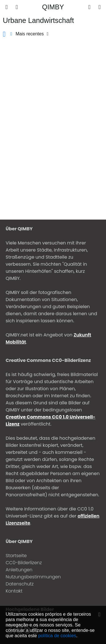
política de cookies (57, 636)
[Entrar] (99, 7)
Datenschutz (20, 584)
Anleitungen (19, 570)
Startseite (16, 556)
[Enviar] (89, 7)
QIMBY (53, 7)
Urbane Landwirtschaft (38, 20)
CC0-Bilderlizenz (24, 563)
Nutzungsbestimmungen (33, 577)
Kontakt (14, 591)
